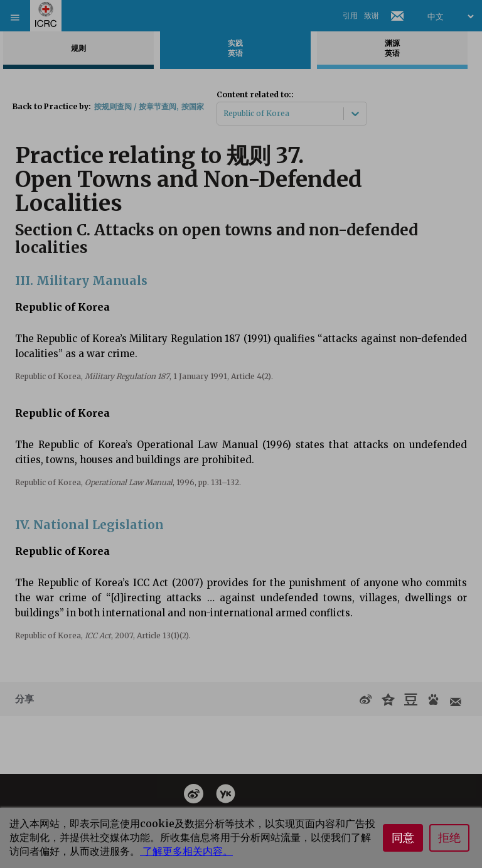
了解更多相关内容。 (186, 851)
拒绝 (449, 838)
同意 (403, 838)
